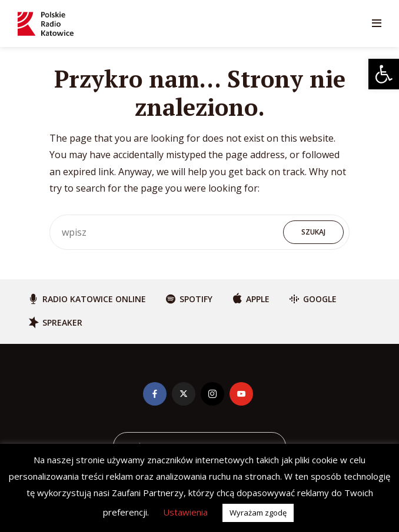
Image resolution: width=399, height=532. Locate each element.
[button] (384, 74)
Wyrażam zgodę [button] (258, 513)
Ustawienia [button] (185, 512)
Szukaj (313, 232)
